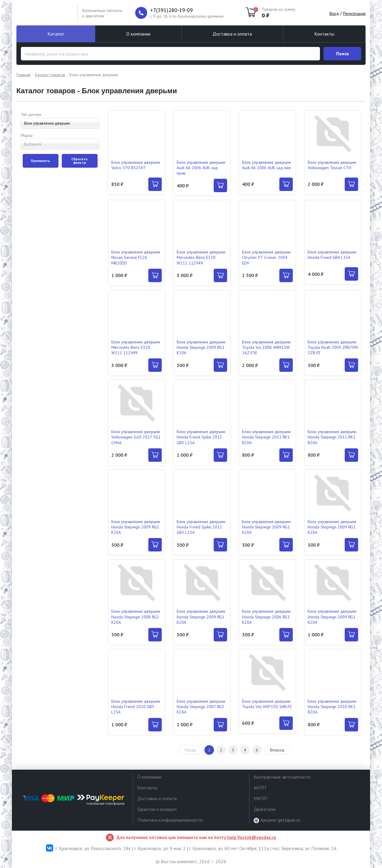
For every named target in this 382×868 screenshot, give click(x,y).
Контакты (324, 34)
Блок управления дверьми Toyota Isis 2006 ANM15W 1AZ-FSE (266, 347)
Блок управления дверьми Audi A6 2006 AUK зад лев (266, 165)
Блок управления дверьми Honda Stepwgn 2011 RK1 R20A (266, 437)
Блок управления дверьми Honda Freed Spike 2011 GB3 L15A (201, 527)
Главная (23, 75)
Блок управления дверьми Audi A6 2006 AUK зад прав (201, 168)
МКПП (260, 798)
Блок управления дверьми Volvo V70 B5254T (136, 165)
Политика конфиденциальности (170, 820)
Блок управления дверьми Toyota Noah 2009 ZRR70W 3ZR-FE (333, 347)
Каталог (56, 34)
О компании (138, 34)
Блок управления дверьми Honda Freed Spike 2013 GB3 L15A (201, 437)
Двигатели (265, 809)
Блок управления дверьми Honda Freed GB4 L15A (332, 255)
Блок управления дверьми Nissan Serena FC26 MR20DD (136, 257)
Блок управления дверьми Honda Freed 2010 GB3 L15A (136, 707)
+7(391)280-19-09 (171, 10)
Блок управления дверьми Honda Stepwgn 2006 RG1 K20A (266, 617)
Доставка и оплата (232, 34)
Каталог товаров (50, 75)
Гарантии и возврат (157, 809)
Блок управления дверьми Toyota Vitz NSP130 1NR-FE (267, 704)
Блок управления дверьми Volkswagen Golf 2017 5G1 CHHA (136, 437)
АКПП (260, 788)
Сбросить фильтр (80, 161)
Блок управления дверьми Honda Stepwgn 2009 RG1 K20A (201, 347)
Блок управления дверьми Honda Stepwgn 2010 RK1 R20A (332, 707)
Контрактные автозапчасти (282, 777)
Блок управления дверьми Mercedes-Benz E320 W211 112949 (201, 257)
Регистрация (354, 13)
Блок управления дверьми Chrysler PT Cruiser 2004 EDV (266, 257)
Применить (40, 161)
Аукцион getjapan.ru (277, 820)
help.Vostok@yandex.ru (252, 837)
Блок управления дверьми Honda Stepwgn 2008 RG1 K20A (136, 617)
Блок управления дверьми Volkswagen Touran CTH (332, 165)
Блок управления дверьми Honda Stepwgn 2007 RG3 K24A (201, 707)
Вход (334, 13)
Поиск (342, 54)
